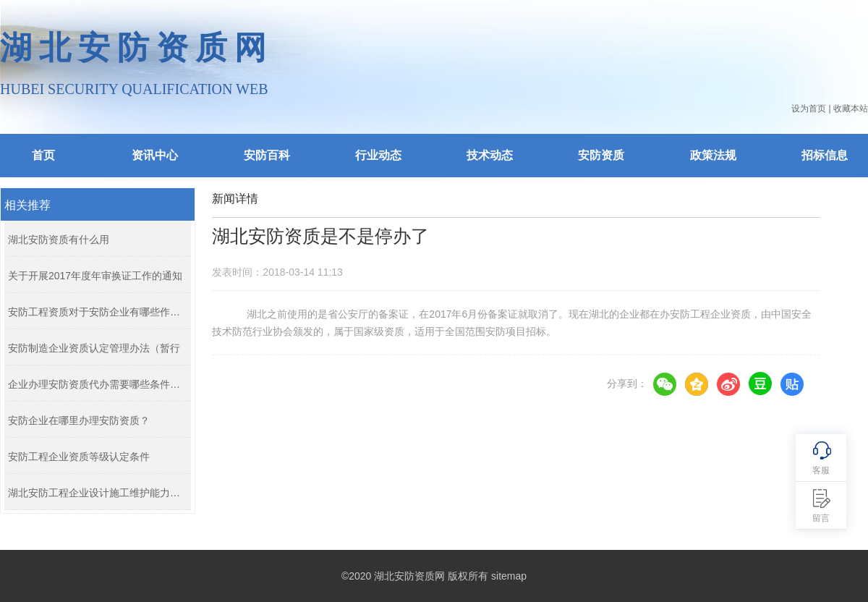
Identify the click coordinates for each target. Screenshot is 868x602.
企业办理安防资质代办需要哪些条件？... (96, 384)
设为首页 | (811, 109)
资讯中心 (155, 155)
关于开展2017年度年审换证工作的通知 (95, 276)
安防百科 (267, 155)
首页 (43, 155)
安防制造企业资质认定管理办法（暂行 (94, 348)
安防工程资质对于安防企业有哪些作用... (96, 312)
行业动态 (378, 155)
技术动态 (490, 155)
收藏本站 (851, 109)
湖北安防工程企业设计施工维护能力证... (96, 493)
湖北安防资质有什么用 (59, 239)
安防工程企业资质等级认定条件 (79, 457)
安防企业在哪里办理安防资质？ (79, 420)
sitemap (509, 576)
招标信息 (825, 155)
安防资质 (601, 155)
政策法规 (713, 155)
